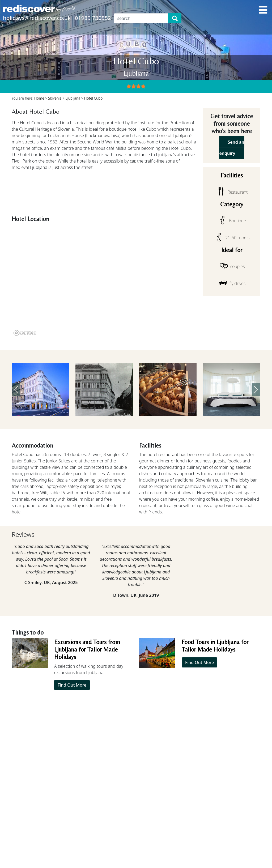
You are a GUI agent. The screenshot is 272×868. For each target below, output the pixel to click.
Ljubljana (73, 98)
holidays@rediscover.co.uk (37, 18)
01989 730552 (93, 18)
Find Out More (72, 685)
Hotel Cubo (93, 98)
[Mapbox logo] (25, 333)
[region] (104, 281)
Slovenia (55, 98)
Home (39, 98)
